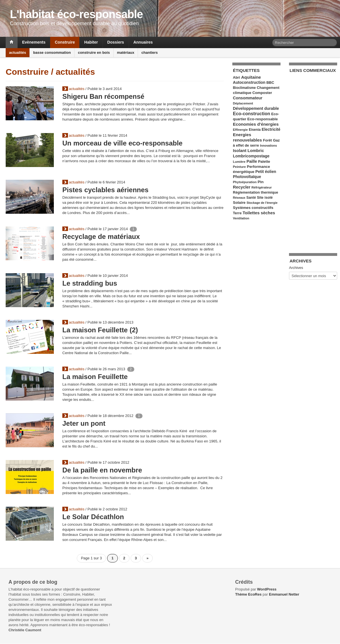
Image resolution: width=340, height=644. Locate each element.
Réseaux (239, 198)
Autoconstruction (249, 83)
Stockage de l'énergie (262, 203)
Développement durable (256, 108)
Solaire (239, 203)
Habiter (91, 42)
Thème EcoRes (248, 594)
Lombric (256, 151)
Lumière (239, 162)
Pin (261, 182)
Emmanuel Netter (284, 594)
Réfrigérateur (262, 187)
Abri (236, 78)
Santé (251, 198)
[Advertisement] (312, 160)
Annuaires (143, 42)
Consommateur (248, 98)
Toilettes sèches (259, 213)
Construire (65, 42)
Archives (296, 268)
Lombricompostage (251, 156)
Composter (262, 93)
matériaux (126, 53)
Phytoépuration (245, 182)
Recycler (242, 187)
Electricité (271, 130)
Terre (237, 213)
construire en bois (94, 53)
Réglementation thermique (256, 192)
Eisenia (255, 130)
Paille (252, 161)
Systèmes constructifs (253, 208)
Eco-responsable (263, 119)
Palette (264, 161)
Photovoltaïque (247, 177)
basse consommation (52, 53)
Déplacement (243, 103)
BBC (270, 83)
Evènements (34, 42)
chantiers (150, 53)
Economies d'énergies (256, 124)
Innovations (269, 146)
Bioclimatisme (244, 88)
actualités (18, 53)
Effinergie (240, 130)
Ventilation (241, 218)
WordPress (267, 589)
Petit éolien (266, 172)
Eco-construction (252, 114)
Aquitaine (251, 77)
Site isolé (265, 198)
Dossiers (116, 42)
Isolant (240, 151)
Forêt (267, 140)
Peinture (239, 167)
